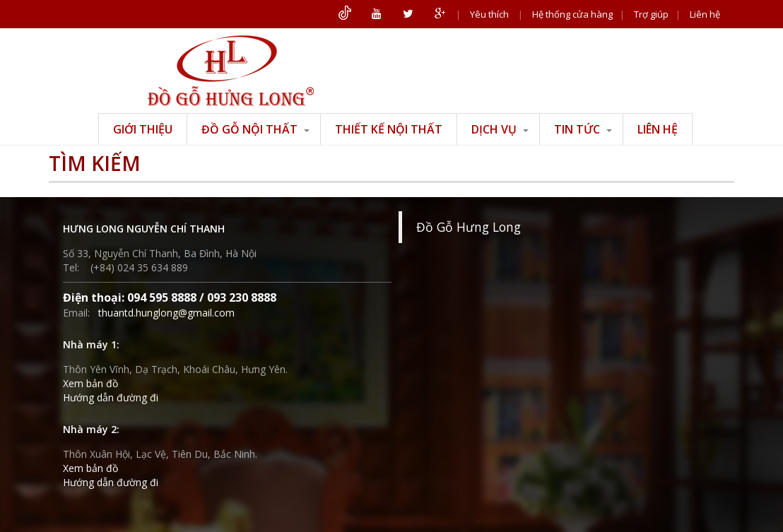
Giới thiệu (143, 129)
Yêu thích (489, 14)
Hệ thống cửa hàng (572, 14)
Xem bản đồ (90, 383)
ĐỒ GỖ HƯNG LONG (231, 71)
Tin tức (583, 129)
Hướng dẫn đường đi (111, 397)
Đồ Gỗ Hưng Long (469, 227)
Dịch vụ (500, 129)
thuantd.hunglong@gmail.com (166, 313)
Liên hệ (705, 14)
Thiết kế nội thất (389, 129)
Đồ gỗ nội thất (255, 129)
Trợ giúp (651, 14)
